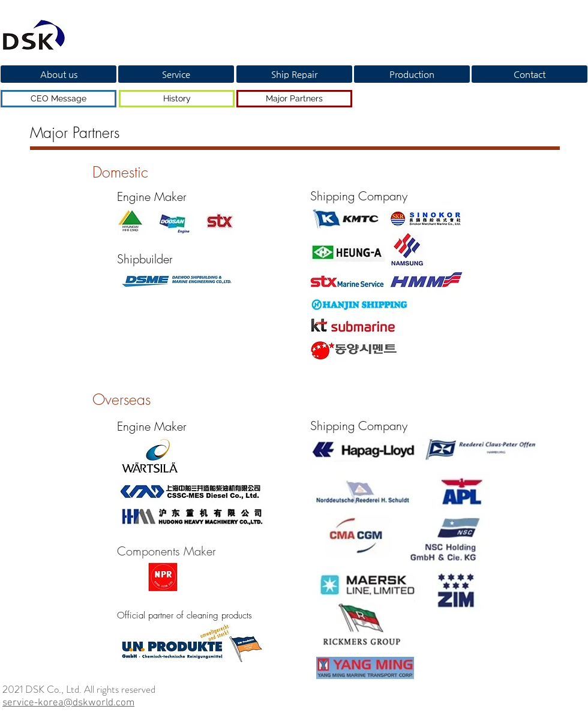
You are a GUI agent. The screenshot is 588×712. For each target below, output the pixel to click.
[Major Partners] (294, 99)
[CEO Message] (58, 99)
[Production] (412, 74)
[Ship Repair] (294, 74)
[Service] (176, 74)
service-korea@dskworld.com (68, 703)
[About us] (58, 74)
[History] (177, 99)
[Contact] (529, 74)
